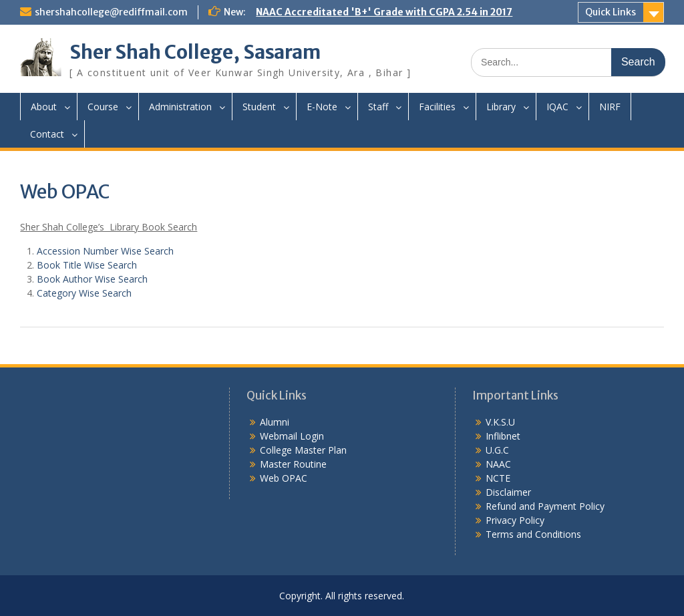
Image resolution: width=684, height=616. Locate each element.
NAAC (498, 464)
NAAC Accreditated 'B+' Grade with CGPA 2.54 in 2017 (384, 12)
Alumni (275, 422)
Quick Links (611, 12)
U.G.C (497, 450)
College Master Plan (303, 450)
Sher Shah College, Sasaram (195, 52)
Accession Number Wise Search (105, 251)
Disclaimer (508, 492)
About (44, 107)
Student (259, 107)
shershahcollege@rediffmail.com (111, 12)
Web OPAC (284, 478)
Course (103, 107)
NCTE (498, 478)
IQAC (557, 107)
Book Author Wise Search (92, 279)
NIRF (610, 107)
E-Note (322, 107)
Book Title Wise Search (87, 265)
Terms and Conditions (533, 534)
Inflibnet (503, 436)
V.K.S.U (500, 422)
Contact (47, 134)
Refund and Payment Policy (545, 506)
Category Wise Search (84, 293)
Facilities (437, 107)
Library (501, 107)
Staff (378, 107)
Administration (180, 107)
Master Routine (293, 464)
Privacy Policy (515, 520)
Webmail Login (292, 436)
